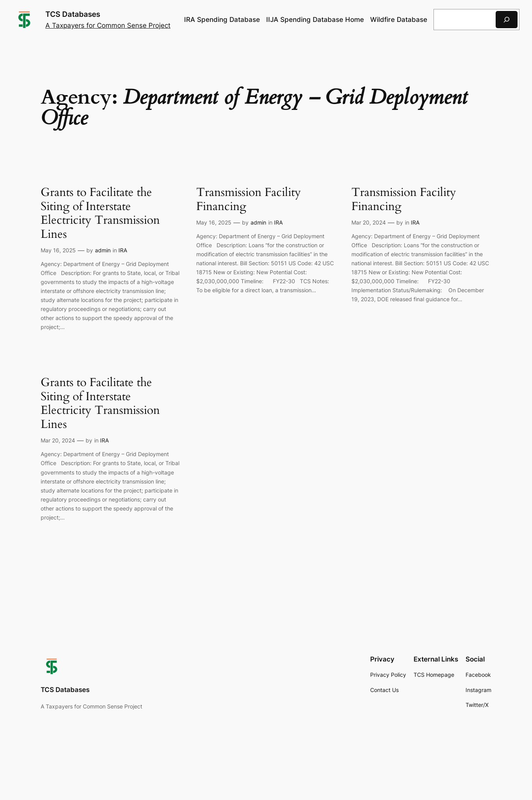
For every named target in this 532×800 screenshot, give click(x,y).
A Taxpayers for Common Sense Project (108, 25)
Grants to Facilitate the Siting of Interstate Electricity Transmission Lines (100, 214)
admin (103, 250)
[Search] (507, 19)
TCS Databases (73, 14)
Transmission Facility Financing (249, 200)
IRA (123, 250)
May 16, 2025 (58, 250)
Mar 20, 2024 (369, 222)
